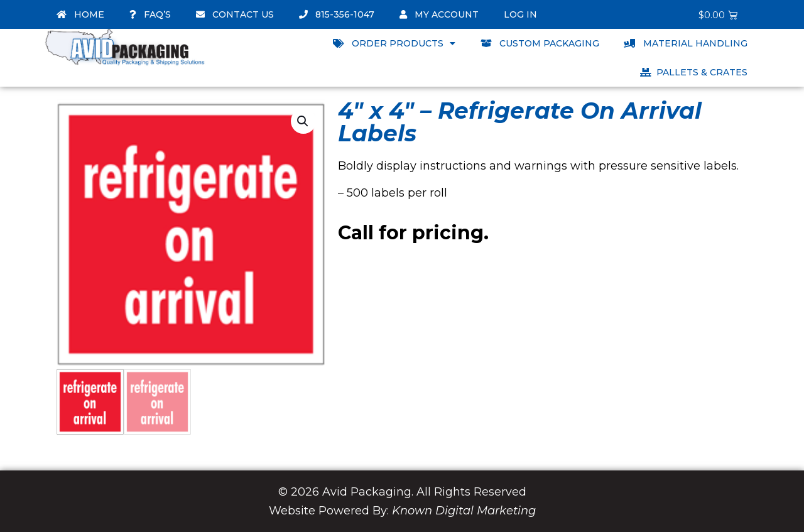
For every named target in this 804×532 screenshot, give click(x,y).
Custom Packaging (540, 43)
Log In (520, 14)
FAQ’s (150, 14)
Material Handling (686, 43)
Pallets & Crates (694, 72)
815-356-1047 (337, 14)
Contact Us (235, 14)
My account (439, 14)
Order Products (394, 43)
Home (80, 14)
